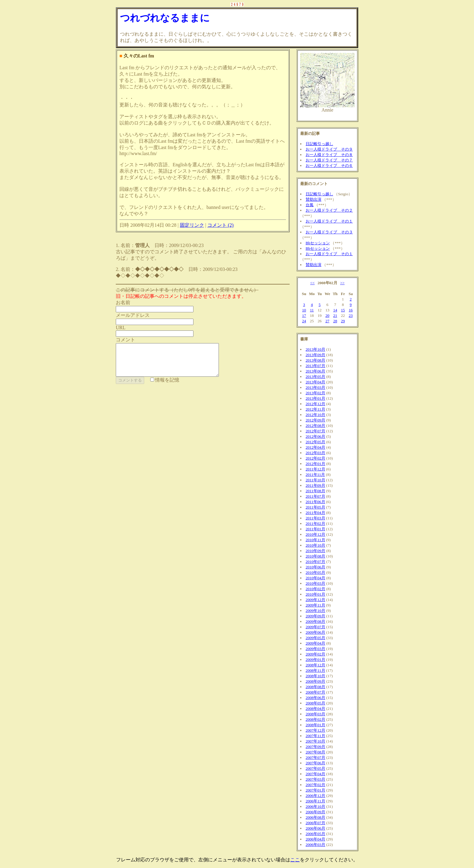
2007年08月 (315, 752)
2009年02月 (315, 654)
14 (335, 310)
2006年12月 (315, 796)
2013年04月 (315, 382)
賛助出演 (313, 199)
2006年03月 (315, 845)
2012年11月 (315, 409)
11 (312, 310)
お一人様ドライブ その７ (329, 160)
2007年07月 (315, 757)
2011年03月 (315, 518)
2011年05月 (315, 507)
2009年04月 (315, 643)
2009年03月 (315, 649)
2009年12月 (315, 600)
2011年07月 (315, 496)
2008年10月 (315, 676)
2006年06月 (315, 828)
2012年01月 (315, 464)
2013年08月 (315, 360)
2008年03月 (315, 714)
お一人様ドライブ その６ (329, 166)
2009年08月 (315, 621)
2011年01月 (315, 529)
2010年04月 (315, 578)
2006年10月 (315, 806)
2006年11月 (315, 801)
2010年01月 (315, 594)
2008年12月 (315, 665)
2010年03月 (315, 583)
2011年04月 (315, 513)
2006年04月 (315, 839)
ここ (295, 860)
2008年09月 (315, 681)
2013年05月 (315, 377)
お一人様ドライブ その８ (329, 155)
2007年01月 (315, 790)
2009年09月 (315, 616)
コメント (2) (221, 225)
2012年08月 (315, 426)
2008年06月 (315, 698)
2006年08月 (315, 817)
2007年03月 (315, 779)
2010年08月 (315, 556)
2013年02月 (315, 393)
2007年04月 (315, 774)
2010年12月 (315, 534)
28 (335, 321)
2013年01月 (315, 398)
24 (304, 321)
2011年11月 (315, 475)
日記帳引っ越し (319, 144)
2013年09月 (315, 355)
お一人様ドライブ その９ (329, 149)
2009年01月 (315, 660)
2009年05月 (315, 638)
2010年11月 (315, 540)
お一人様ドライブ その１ (329, 221)
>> (342, 283)
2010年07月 (315, 562)
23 (351, 315)
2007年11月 (315, 736)
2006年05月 (315, 834)
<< (312, 283)
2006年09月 (315, 812)
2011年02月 (315, 523)
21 (335, 315)
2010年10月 (315, 545)
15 (343, 310)
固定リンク (192, 225)
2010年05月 (315, 572)
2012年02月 (315, 458)
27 (327, 321)
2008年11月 (315, 670)
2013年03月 (315, 387)
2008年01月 (315, 725)
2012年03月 (315, 453)
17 (304, 315)
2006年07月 (315, 823)
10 (304, 310)
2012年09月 (315, 420)
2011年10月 (315, 480)
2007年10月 (315, 741)
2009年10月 (315, 611)
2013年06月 (315, 371)
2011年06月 (315, 502)
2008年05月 (315, 703)
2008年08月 (315, 687)
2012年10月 (315, 415)
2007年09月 (315, 747)
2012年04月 (315, 447)
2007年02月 (315, 785)
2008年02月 (315, 719)
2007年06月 (315, 763)
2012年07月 (315, 431)
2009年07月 (315, 627)
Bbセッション (318, 243)
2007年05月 (315, 768)
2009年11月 (315, 605)
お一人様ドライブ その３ (329, 232)
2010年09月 (315, 551)
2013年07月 (315, 366)
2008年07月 (315, 692)
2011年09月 (315, 485)
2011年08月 (315, 491)
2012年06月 (315, 436)
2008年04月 (315, 709)
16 (351, 310)
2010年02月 (315, 589)
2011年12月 (315, 469)
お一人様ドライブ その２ (329, 210)
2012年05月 (315, 442)
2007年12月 (315, 730)
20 (327, 315)
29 (343, 321)
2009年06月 (315, 632)
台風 (310, 205)
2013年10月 (315, 349)
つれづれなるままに (165, 18)
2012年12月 (315, 404)
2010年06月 (315, 567)
